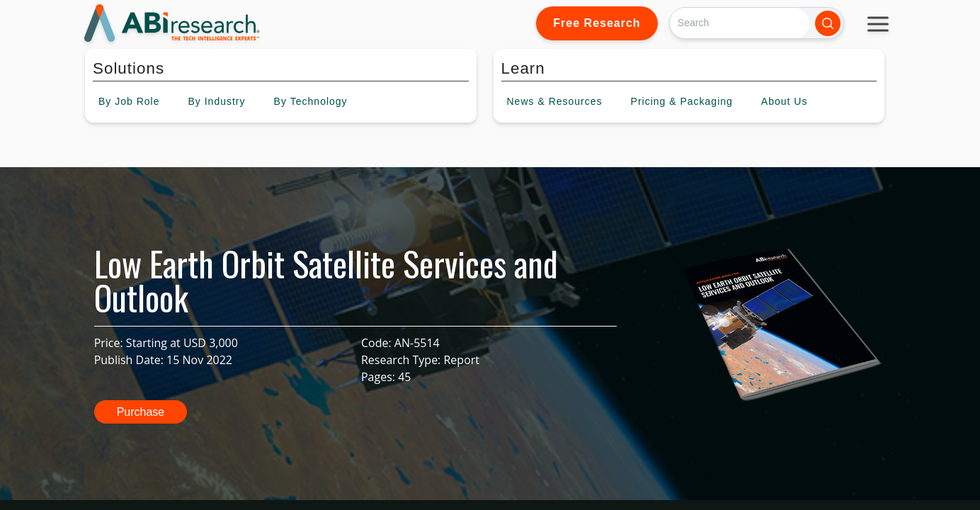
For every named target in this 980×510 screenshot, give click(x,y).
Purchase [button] (141, 412)
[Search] (740, 23)
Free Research (597, 23)
